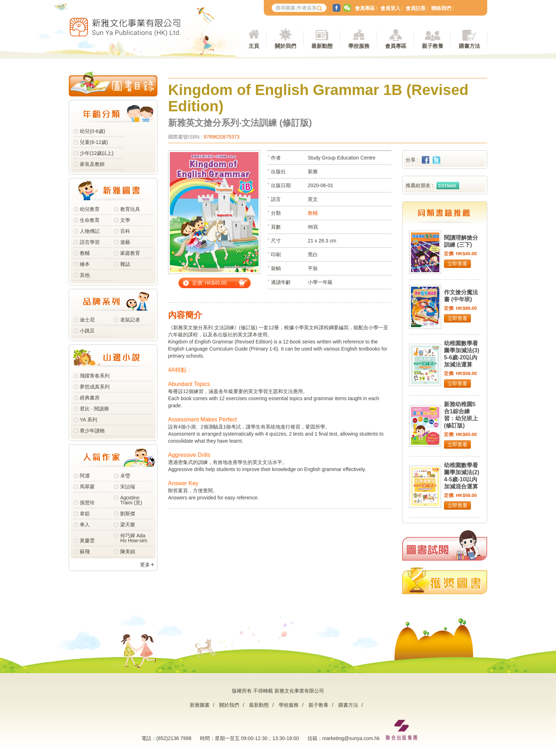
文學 (125, 220)
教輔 (85, 253)
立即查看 (457, 264)
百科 (125, 231)
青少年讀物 (92, 431)
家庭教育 (130, 253)
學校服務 (359, 46)
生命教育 (90, 220)
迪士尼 (87, 320)
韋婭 (85, 514)
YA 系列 (88, 420)
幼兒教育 (90, 209)
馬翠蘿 (87, 487)
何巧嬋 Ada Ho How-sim (134, 538)
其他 (85, 275)
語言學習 (90, 242)
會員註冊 (416, 8)
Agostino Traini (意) (131, 500)
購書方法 (348, 705)
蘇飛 (85, 551)
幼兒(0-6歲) (93, 131)
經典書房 (90, 398)
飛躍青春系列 (95, 376)
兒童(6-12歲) (95, 142)
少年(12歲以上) (97, 153)
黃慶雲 (87, 541)
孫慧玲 (87, 503)
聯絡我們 (441, 8)
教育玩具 (130, 209)
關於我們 (229, 705)
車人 (85, 525)
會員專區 (365, 8)
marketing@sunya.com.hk (351, 738)
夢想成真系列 (95, 387)
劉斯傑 (128, 514)
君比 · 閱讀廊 (94, 409)
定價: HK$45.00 (210, 283)
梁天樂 (128, 525)
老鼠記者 (130, 320)
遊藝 (125, 242)
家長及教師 (92, 164)
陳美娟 (128, 551)
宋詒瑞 (128, 487)
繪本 (85, 264)
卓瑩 (125, 476)
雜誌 (125, 264)
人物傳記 (90, 231)
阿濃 (85, 476)
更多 (145, 565)
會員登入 (390, 8)
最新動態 (259, 705)
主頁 (254, 46)
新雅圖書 (200, 705)
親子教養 (318, 705)
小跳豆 (87, 331)
